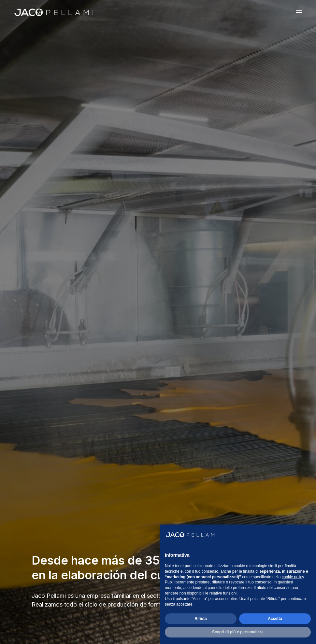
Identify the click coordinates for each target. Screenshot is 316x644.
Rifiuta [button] (201, 619)
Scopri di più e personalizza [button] (238, 632)
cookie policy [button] (293, 577)
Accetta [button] (275, 619)
